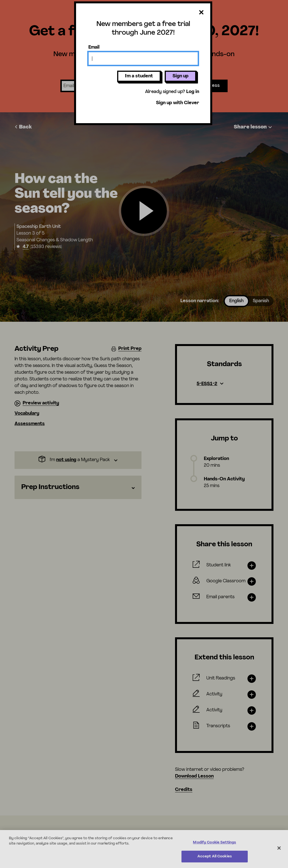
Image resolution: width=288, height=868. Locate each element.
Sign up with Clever (178, 103)
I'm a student (139, 76)
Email (94, 47)
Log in (193, 92)
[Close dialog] (201, 13)
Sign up (180, 76)
